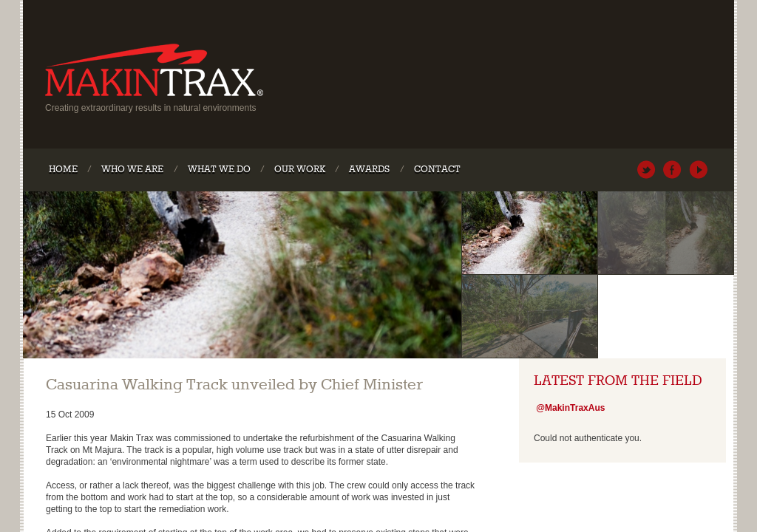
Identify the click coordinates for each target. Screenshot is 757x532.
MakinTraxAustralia (672, 170)
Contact (437, 170)
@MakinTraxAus (646, 170)
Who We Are (132, 170)
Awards (369, 170)
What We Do (219, 170)
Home (63, 170)
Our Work (300, 170)
